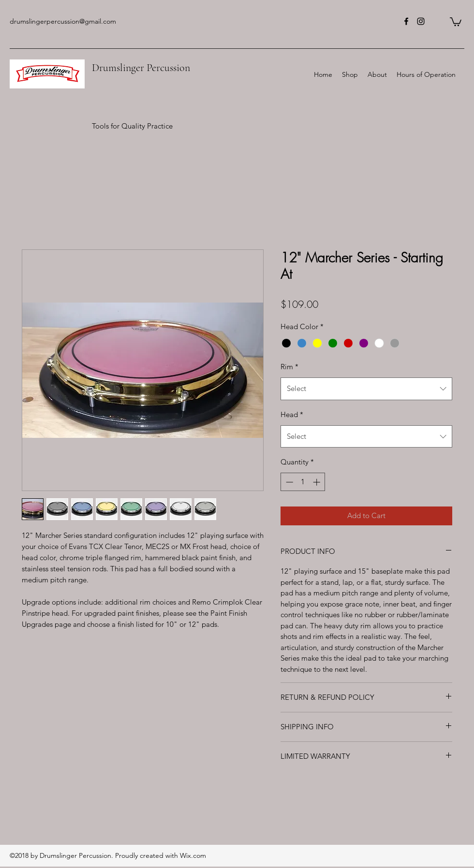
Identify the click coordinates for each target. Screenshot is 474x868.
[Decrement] (289, 482)
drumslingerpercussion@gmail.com (63, 21)
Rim (289, 367)
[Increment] (318, 482)
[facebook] (406, 21)
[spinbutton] (303, 482)
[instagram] (421, 21)
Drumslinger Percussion (141, 68)
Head (292, 414)
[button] (456, 21)
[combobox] (366, 389)
